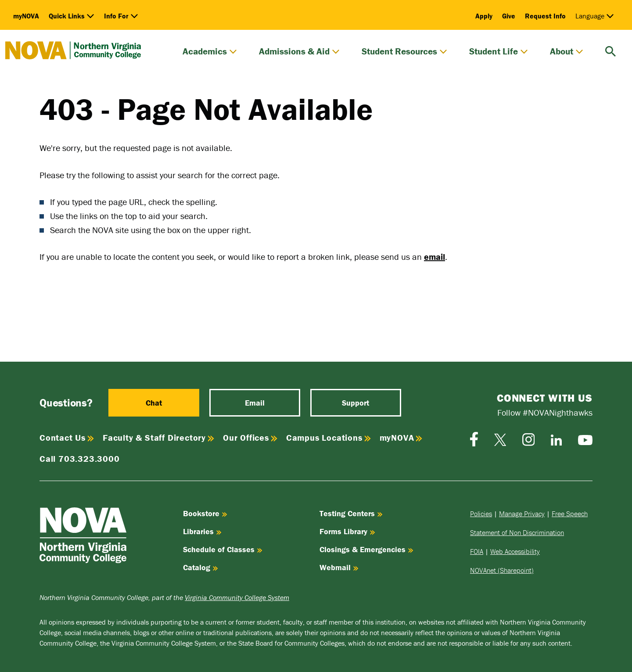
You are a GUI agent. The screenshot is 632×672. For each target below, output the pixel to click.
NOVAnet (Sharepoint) (502, 570)
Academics (210, 51)
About (567, 51)
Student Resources (404, 51)
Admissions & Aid (299, 51)
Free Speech (570, 514)
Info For (121, 16)
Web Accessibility (515, 551)
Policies (481, 514)
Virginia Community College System (237, 597)
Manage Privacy (522, 514)
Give (509, 16)
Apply (484, 16)
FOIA (477, 551)
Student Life (499, 51)
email (434, 257)
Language (595, 16)
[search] (610, 50)
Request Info (545, 16)
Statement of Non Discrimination (517, 532)
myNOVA (26, 16)
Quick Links (72, 16)
